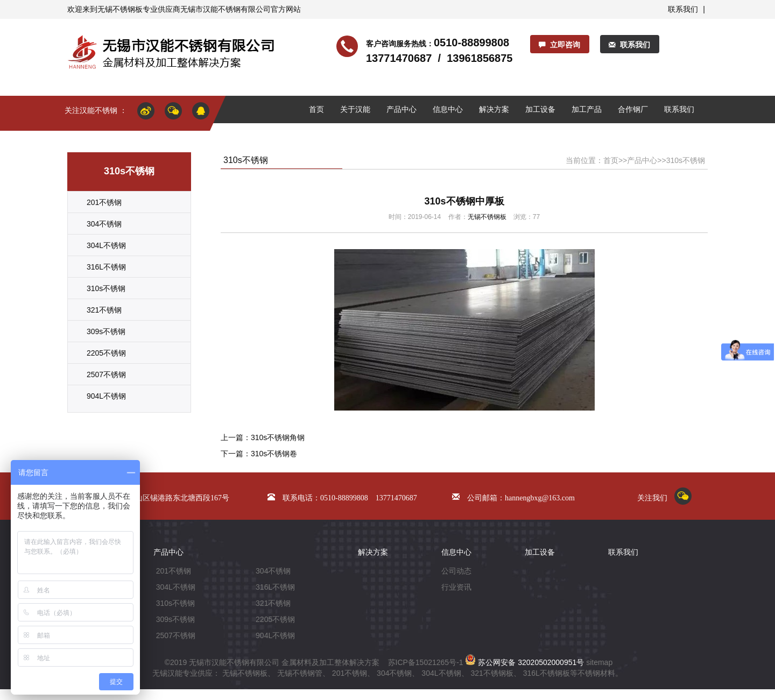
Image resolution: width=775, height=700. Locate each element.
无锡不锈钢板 (120, 9)
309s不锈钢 (106, 331)
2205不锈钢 (106, 353)
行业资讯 (456, 587)
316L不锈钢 (106, 267)
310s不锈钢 (106, 288)
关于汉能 (355, 109)
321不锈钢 (104, 310)
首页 (316, 109)
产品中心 (401, 109)
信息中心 (448, 109)
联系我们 (683, 9)
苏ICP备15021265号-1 (426, 662)
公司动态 (456, 571)
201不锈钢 (104, 202)
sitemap (599, 662)
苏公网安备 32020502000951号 (524, 662)
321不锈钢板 (492, 673)
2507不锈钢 (106, 374)
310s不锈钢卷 (274, 454)
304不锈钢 (104, 224)
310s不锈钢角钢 (278, 437)
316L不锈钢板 (547, 673)
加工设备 (540, 109)
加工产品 (587, 109)
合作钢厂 (633, 109)
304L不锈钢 (106, 245)
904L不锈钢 (106, 396)
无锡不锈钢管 (300, 673)
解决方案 (494, 109)
